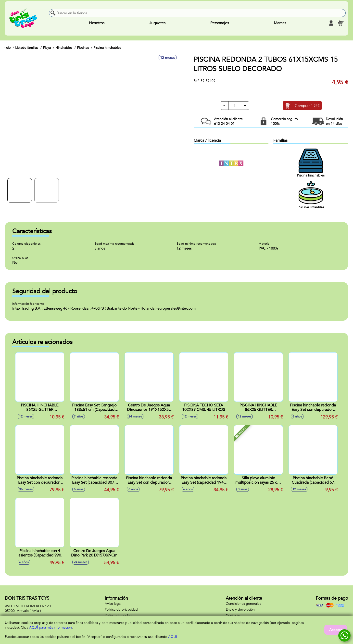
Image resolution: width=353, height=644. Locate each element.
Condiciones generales (243, 604)
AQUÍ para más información (50, 627)
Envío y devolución (240, 610)
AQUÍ (173, 637)
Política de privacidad (121, 610)
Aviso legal (113, 604)
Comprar (307, 106)
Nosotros (97, 23)
